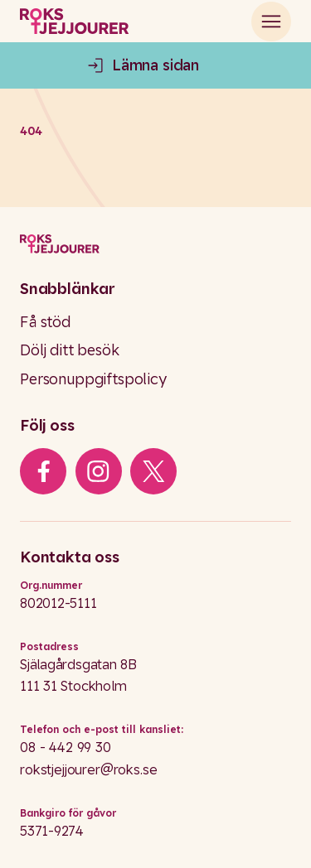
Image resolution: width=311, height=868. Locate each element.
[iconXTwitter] (154, 471)
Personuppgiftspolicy (93, 379)
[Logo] (155, 244)
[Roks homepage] (74, 23)
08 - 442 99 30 (66, 747)
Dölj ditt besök (70, 350)
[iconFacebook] (44, 471)
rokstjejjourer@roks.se (88, 769)
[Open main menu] (271, 23)
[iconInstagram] (98, 471)
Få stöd (45, 322)
